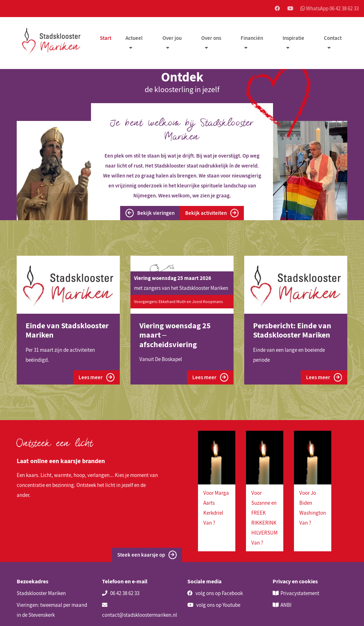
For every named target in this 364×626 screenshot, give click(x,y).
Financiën (252, 38)
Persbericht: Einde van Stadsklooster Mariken (292, 330)
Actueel (134, 38)
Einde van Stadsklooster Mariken (67, 330)
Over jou (172, 38)
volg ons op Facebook (215, 593)
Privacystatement (300, 593)
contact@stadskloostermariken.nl (140, 610)
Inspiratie (293, 38)
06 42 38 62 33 (121, 593)
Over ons (211, 38)
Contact (333, 38)
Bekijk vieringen (150, 213)
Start (106, 38)
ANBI (286, 605)
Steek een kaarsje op (147, 555)
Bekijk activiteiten (212, 213)
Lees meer (97, 377)
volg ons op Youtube (214, 605)
